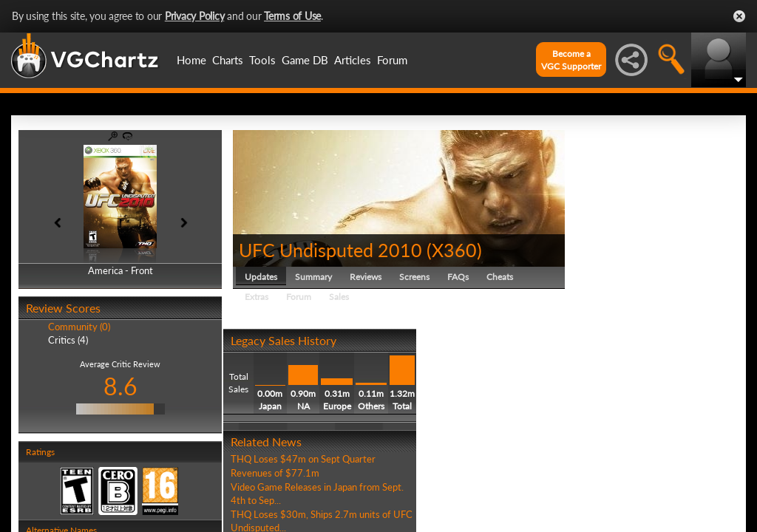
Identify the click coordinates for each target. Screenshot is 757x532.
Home (191, 60)
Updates (261, 277)
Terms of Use (292, 16)
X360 (454, 250)
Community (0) (79, 327)
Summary (313, 277)
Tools (262, 60)
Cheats (500, 277)
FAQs (458, 277)
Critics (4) (68, 340)
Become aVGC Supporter (571, 60)
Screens (414, 277)
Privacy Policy (195, 16)
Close (739, 16)
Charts (228, 60)
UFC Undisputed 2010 (330, 250)
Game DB (305, 60)
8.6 (120, 386)
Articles (353, 60)
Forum (392, 60)
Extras (257, 297)
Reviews (366, 277)
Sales (339, 297)
